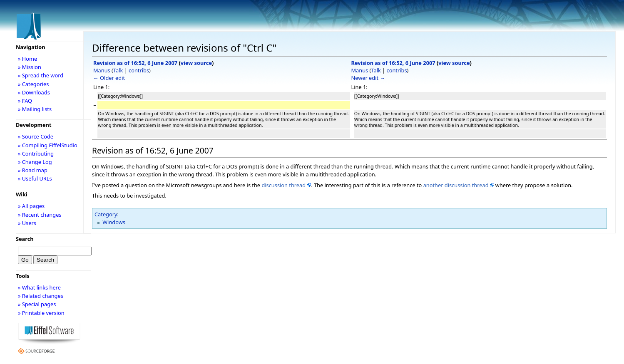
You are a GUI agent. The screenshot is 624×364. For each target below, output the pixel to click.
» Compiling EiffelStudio (48, 145)
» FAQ (25, 101)
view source (196, 63)
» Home (27, 59)
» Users (27, 223)
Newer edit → (368, 78)
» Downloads (34, 92)
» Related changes (41, 296)
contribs (139, 70)
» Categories (34, 84)
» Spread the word (41, 75)
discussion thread (283, 185)
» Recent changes (40, 215)
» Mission (30, 67)
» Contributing (36, 154)
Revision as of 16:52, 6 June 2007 (135, 63)
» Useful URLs (35, 178)
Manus (102, 70)
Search (25, 239)
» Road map (33, 170)
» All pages (31, 206)
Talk (118, 70)
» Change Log (35, 162)
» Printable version (41, 313)
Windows (114, 222)
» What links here (39, 287)
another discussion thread (456, 185)
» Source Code (36, 136)
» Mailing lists (35, 109)
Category (106, 214)
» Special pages (37, 304)
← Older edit (109, 78)
